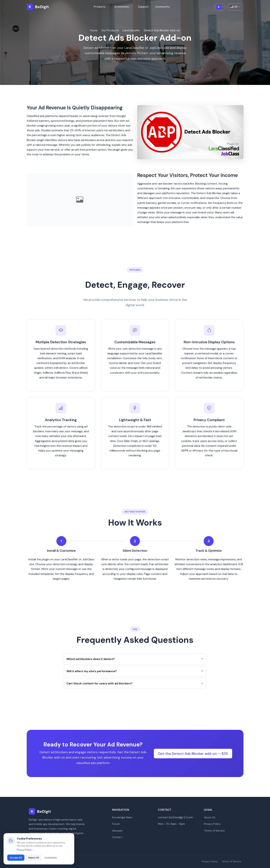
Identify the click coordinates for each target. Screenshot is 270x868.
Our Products (110, 30)
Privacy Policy (212, 824)
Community (162, 7)
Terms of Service (214, 831)
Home (94, 30)
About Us (210, 817)
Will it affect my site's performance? (135, 675)
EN (236, 7)
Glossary (117, 831)
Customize (51, 858)
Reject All (34, 858)
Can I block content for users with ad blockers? (135, 688)
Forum (116, 824)
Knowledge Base (122, 817)
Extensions (123, 7)
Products (101, 7)
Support (143, 7)
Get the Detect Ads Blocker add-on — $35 (193, 758)
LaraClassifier (131, 30)
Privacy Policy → (25, 850)
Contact (117, 837)
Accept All (16, 858)
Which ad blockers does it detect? (135, 663)
